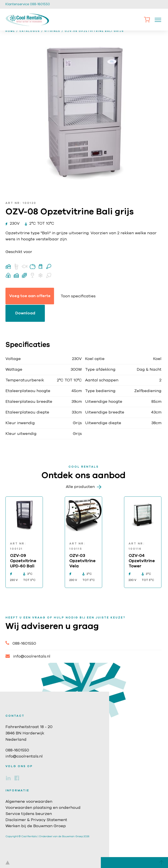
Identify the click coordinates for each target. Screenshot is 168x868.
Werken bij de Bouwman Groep (36, 826)
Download (25, 313)
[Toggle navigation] (158, 20)
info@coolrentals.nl (28, 656)
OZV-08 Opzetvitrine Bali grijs (94, 31)
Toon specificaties (78, 296)
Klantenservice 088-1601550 (28, 4)
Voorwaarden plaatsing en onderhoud (43, 808)
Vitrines (52, 31)
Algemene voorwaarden (29, 802)
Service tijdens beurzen (29, 814)
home (10, 31)
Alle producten (84, 487)
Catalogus (30, 31)
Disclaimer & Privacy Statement (36, 820)
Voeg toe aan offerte (30, 296)
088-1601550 (21, 643)
